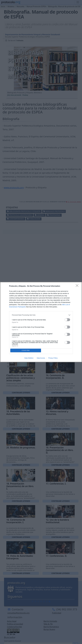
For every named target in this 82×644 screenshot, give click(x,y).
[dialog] (41, 322)
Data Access (41, 358)
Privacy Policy (53, 358)
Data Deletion (29, 358)
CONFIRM (26, 350)
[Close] (78, 286)
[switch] (67, 320)
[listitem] (41, 315)
